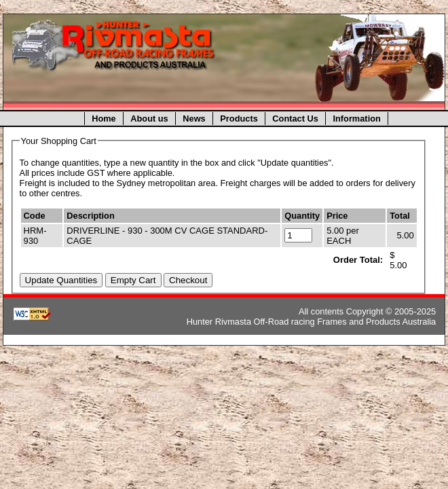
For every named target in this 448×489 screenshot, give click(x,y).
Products (239, 119)
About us (149, 119)
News (194, 119)
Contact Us (295, 119)
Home (104, 119)
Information (356, 119)
